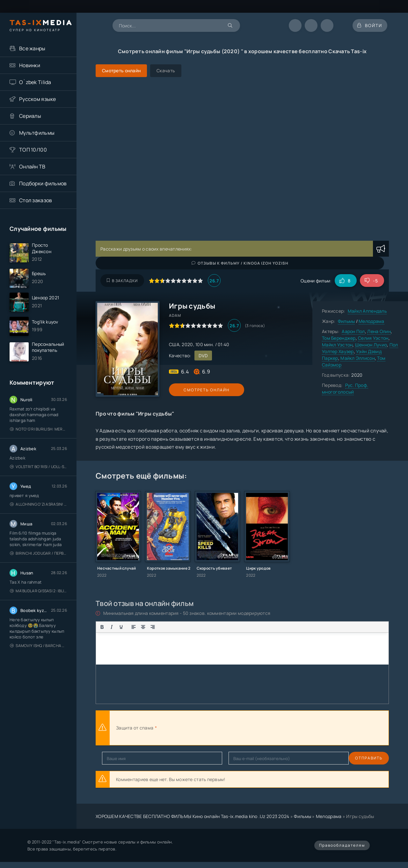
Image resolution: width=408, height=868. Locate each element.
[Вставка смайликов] (187, 627)
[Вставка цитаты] (200, 627)
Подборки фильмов (43, 183)
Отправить (116, 758)
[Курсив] (112, 627)
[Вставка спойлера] (219, 627)
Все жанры (32, 48)
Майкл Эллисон (358, 358)
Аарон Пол (353, 331)
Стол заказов (36, 200)
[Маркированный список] (165, 627)
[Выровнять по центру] (143, 627)
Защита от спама (135, 728)
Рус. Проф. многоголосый (345, 388)
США (174, 344)
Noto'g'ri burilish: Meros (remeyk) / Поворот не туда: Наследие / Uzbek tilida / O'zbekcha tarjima (38, 434)
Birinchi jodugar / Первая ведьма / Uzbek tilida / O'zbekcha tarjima (38, 559)
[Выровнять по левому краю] (134, 627)
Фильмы (346, 321)
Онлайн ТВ (32, 167)
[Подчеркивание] (121, 627)
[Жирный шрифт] (102, 627)
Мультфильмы (37, 133)
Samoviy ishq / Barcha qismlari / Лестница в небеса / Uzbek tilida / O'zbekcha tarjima (38, 651)
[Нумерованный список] (175, 627)
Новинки (30, 65)
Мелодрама (372, 321)
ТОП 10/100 (33, 150)
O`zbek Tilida (35, 82)
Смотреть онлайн (198, 390)
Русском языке (38, 99)
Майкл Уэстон (337, 345)
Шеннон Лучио (371, 345)
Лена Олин (379, 331)
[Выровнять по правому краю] (153, 627)
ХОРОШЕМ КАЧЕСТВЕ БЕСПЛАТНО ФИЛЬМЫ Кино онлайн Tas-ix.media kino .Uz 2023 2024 (193, 816)
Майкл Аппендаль (367, 311)
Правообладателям (342, 845)
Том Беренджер (339, 338)
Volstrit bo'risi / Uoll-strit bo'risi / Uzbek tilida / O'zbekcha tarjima (38, 472)
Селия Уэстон (373, 338)
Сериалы (30, 116)
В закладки (122, 281)
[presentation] (228, 728)
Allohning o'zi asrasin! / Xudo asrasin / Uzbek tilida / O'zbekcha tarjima (38, 510)
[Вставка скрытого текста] (228, 627)
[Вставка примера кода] (209, 627)
